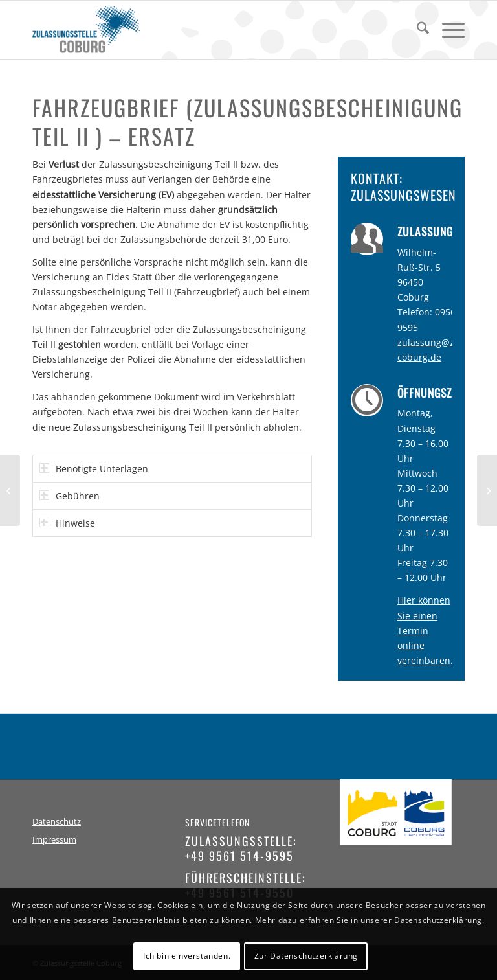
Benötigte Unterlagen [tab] (94, 469)
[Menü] (447, 30)
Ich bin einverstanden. (187, 956)
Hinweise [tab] (67, 523)
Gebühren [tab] (70, 496)
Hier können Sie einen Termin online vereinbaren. (425, 630)
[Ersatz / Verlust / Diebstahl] (10, 490)
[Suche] (416, 30)
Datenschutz (57, 822)
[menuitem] (416, 30)
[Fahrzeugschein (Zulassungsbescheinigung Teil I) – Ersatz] (487, 490)
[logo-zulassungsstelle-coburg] (86, 30)
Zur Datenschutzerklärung (306, 956)
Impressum (54, 840)
